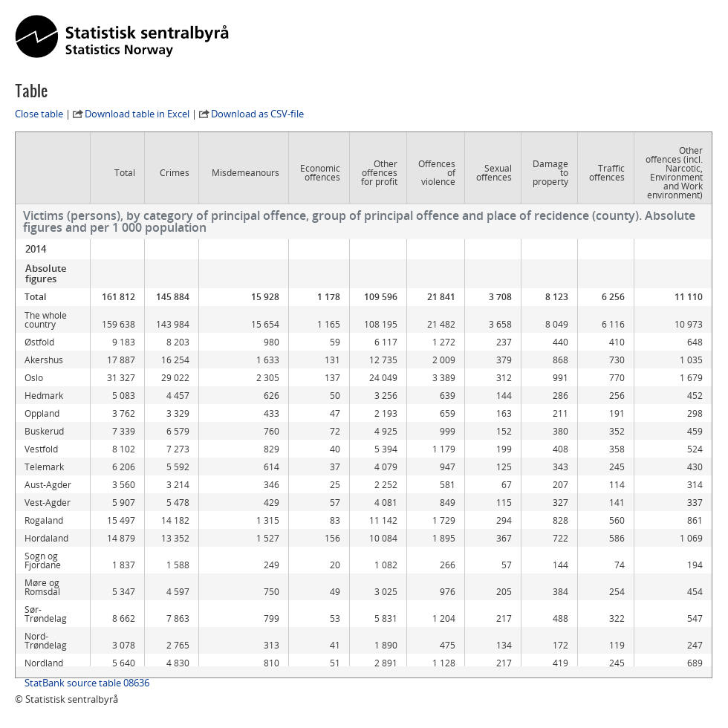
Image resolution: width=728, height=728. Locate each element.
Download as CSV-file (257, 114)
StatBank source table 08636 (87, 683)
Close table (39, 114)
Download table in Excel (137, 114)
